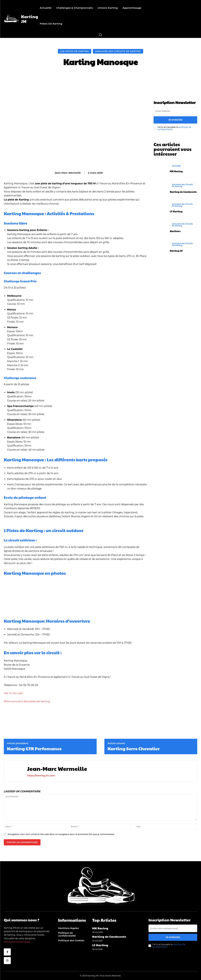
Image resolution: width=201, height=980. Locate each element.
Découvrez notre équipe (17, 942)
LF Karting (176, 211)
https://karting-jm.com (41, 775)
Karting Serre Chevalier (134, 749)
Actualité (176, 166)
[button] (100, 35)
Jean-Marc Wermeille (68, 173)
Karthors (175, 231)
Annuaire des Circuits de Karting (118, 51)
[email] (175, 111)
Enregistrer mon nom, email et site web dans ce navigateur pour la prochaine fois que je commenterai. (61, 834)
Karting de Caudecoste (183, 192)
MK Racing (176, 171)
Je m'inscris (175, 120)
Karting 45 (176, 251)
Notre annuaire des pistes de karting (27, 701)
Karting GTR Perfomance (34, 749)
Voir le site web (13, 693)
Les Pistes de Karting (75, 51)
